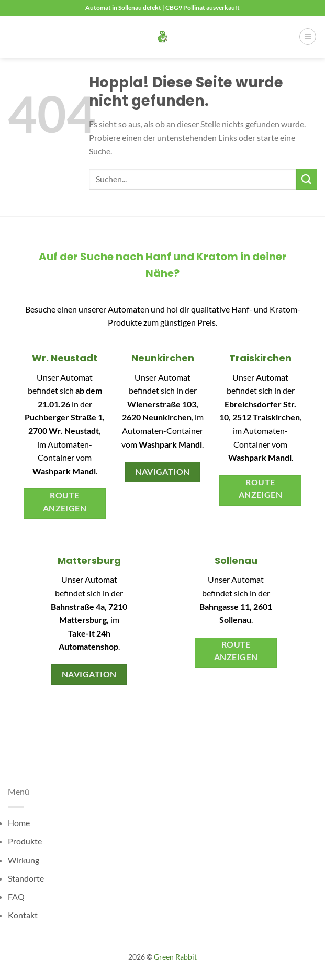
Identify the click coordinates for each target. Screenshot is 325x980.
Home (19, 823)
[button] (308, 37)
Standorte (26, 878)
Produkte (25, 841)
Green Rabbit (175, 957)
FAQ (16, 897)
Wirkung (24, 860)
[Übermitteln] (307, 179)
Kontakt (23, 915)
